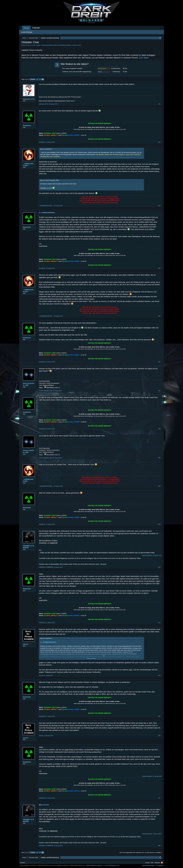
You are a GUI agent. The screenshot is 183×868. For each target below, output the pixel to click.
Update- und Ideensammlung (44, 45)
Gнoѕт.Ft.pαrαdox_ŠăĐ (28, 384)
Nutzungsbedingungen (148, 865)
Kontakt (147, 863)
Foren (26, 28)
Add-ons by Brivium (103, 865)
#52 (159, 567)
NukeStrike (63, 45)
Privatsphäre (160, 865)
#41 (159, 104)
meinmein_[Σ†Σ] (29, 99)
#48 (159, 429)
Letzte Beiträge (27, 32)
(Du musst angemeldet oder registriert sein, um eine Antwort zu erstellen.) (141, 852)
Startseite (157, 863)
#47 (159, 391)
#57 (159, 798)
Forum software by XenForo (36, 865)
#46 (159, 362)
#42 (159, 142)
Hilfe (152, 863)
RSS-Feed (162, 863)
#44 (159, 268)
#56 (159, 736)
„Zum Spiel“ (144, 58)
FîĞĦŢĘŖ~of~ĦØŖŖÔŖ (28, 547)
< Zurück (32, 79)
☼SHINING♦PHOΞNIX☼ (28, 165)
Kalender (36, 28)
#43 (159, 206)
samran (26, 644)
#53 (159, 623)
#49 (159, 458)
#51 (159, 524)
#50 (159, 486)
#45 (159, 316)
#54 (159, 675)
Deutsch (23, 863)
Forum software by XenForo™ (69, 865)
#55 (159, 716)
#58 (159, 846)
